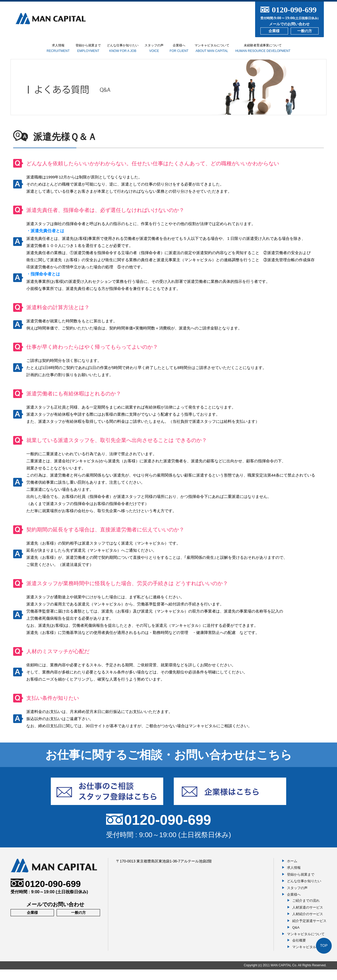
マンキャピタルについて (236, 51)
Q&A (296, 938)
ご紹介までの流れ (306, 911)
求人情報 (30, 49)
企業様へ (194, 53)
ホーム (292, 872)
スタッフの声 (160, 51)
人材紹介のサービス (308, 925)
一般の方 (305, 31)
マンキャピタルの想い (309, 957)
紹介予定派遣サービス (309, 931)
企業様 (274, 31)
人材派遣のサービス (308, 918)
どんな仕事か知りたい (117, 51)
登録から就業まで (71, 51)
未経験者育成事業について (295, 51)
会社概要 (299, 951)
